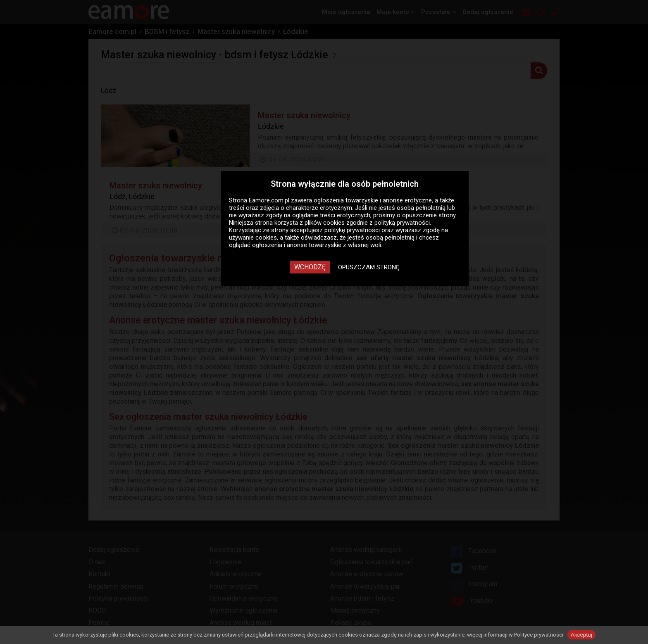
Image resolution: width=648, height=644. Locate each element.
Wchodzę (310, 267)
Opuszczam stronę (369, 267)
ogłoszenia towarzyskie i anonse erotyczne (373, 200)
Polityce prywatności (539, 635)
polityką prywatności (402, 223)
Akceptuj (581, 635)
